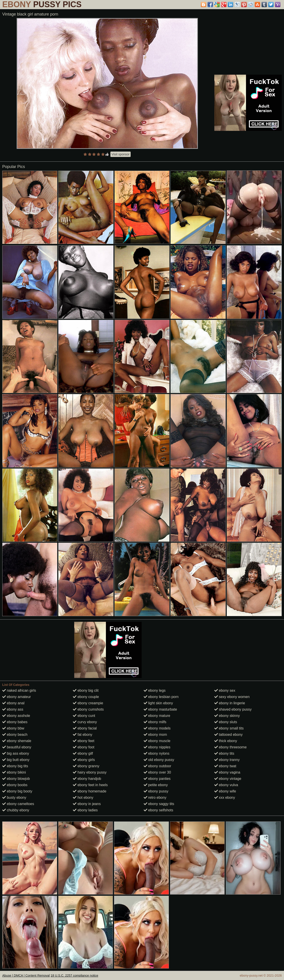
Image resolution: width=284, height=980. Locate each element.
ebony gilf (83, 753)
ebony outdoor (158, 766)
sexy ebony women (232, 697)
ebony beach (15, 735)
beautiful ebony (17, 747)
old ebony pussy (159, 760)
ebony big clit (86, 690)
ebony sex (225, 690)
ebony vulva (226, 785)
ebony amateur (17, 697)
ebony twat (225, 766)
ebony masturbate (160, 709)
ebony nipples (157, 747)
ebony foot (84, 747)
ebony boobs (15, 785)
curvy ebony (85, 722)
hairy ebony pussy (90, 772)
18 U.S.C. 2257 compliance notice (74, 976)
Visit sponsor (121, 154)
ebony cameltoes (18, 804)
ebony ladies (85, 810)
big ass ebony (16, 753)
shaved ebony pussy (233, 709)
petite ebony (156, 785)
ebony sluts (226, 722)
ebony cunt (84, 716)
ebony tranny (227, 760)
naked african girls (19, 690)
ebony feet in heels (90, 785)
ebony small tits (229, 728)
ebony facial (85, 728)
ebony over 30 (157, 772)
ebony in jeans (87, 804)
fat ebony (83, 735)
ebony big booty (17, 791)
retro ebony (155, 798)
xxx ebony (225, 798)
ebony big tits (15, 766)
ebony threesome (230, 747)
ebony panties (157, 779)
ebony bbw (13, 728)
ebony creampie (88, 703)
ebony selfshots (159, 810)
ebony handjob (87, 779)
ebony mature (157, 716)
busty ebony (14, 798)
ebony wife (225, 791)
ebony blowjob (16, 779)
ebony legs (155, 690)
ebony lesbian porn (161, 697)
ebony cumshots (88, 709)
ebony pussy (156, 791)
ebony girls (84, 760)
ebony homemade (90, 791)
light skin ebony (158, 703)
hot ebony (83, 798)
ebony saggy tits (159, 804)
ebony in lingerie (230, 703)
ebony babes (15, 722)
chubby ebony (16, 810)
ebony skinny (227, 716)
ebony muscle (157, 741)
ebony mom (155, 735)
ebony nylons (157, 753)
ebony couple (86, 697)
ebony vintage (228, 779)
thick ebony (226, 741)
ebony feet (84, 741)
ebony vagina (227, 772)
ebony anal (13, 703)
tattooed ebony (228, 735)
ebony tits (224, 753)
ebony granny (86, 766)
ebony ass (13, 709)
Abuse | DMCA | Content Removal (26, 976)
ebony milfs (155, 722)
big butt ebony (16, 760)
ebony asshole (16, 716)
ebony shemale (17, 741)
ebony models (157, 728)
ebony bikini (14, 772)
